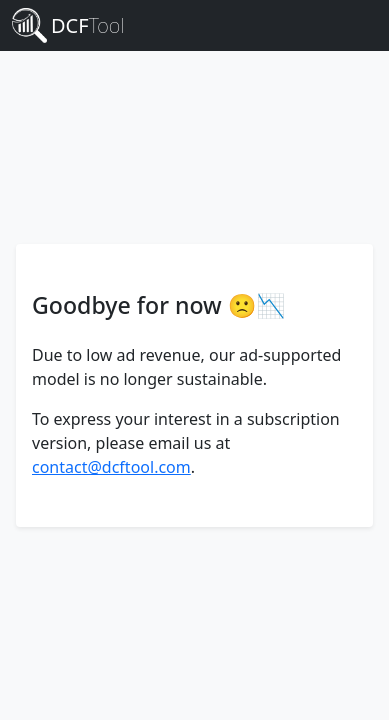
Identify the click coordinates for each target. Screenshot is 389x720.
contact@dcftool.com (111, 467)
